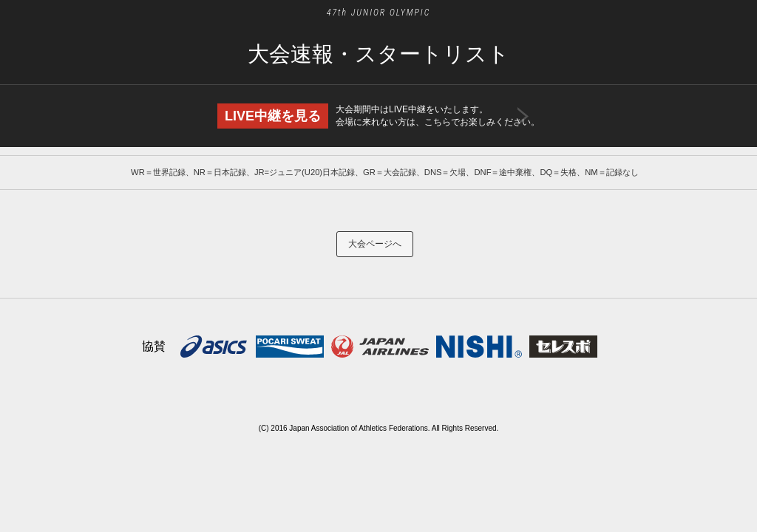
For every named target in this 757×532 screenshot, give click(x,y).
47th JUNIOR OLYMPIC (379, 13)
